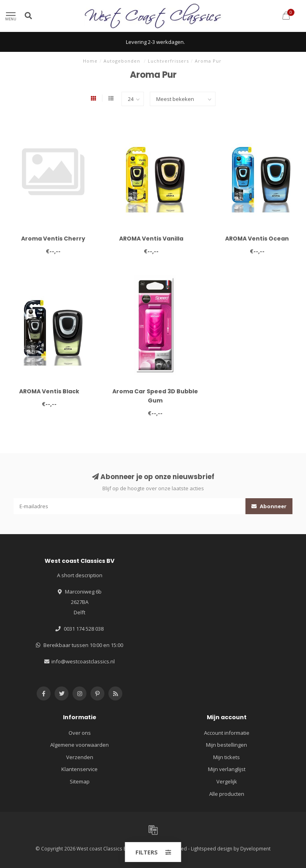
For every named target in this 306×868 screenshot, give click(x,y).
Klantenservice (79, 769)
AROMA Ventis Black (49, 391)
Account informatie (227, 733)
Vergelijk (227, 781)
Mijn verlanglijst (227, 769)
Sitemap (80, 781)
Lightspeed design (212, 848)
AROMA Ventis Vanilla (151, 239)
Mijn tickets (227, 757)
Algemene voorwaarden (79, 745)
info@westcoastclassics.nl (83, 661)
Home (90, 61)
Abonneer (269, 506)
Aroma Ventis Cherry (53, 239)
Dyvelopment (255, 848)
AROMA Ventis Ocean (257, 239)
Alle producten (227, 794)
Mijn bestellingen (227, 745)
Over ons (80, 733)
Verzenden (80, 757)
